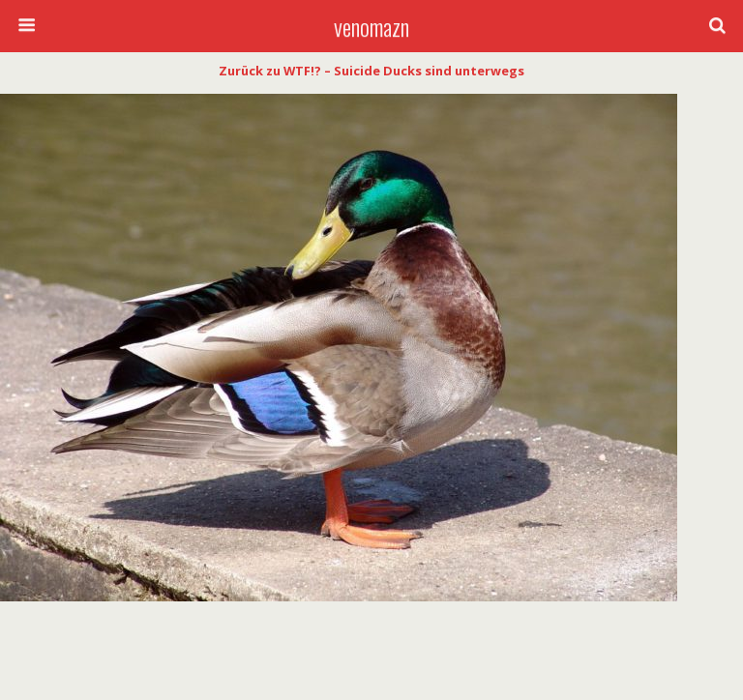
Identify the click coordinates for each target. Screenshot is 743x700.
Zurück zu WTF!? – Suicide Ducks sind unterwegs (371, 71)
